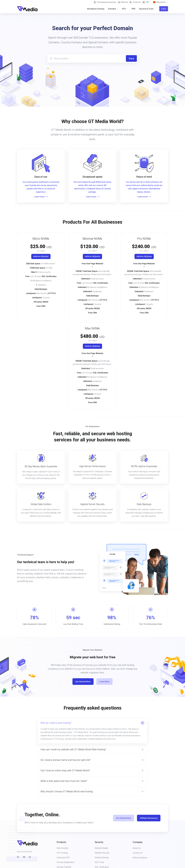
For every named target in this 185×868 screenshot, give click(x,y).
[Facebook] (18, 857)
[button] (92, 731)
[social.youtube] (24, 857)
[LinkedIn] (30, 857)
